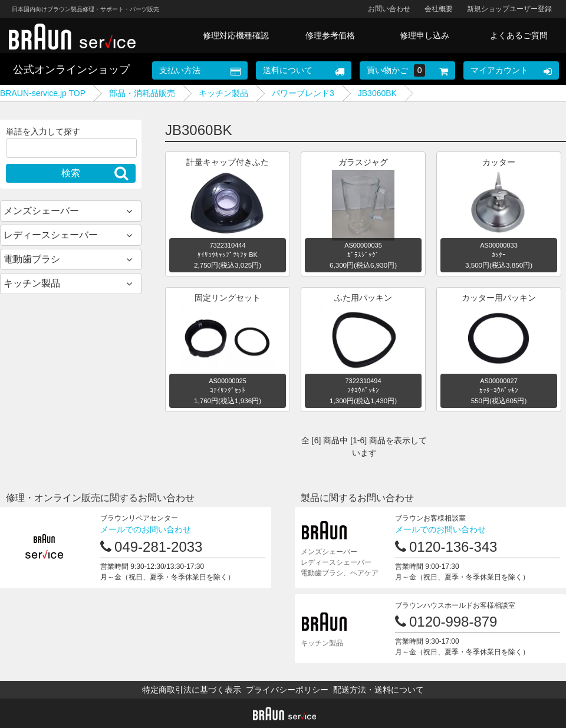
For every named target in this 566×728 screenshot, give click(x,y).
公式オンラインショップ (71, 70)
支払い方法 (180, 70)
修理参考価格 (330, 35)
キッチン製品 (223, 93)
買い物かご (396, 70)
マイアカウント (499, 70)
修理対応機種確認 (236, 35)
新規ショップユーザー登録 (509, 9)
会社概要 (439, 9)
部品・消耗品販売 (142, 93)
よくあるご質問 (519, 35)
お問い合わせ (389, 9)
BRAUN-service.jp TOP (43, 93)
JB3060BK (377, 93)
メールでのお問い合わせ (146, 529)
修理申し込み (424, 35)
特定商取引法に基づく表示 (192, 690)
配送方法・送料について (379, 690)
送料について (288, 70)
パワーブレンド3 (303, 93)
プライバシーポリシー (287, 690)
